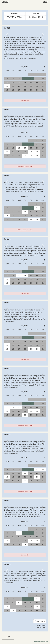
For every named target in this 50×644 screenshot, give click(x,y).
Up (8, 637)
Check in (14, 14)
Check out (36, 14)
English (5, 2)
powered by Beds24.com (41, 642)
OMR (46, 2)
